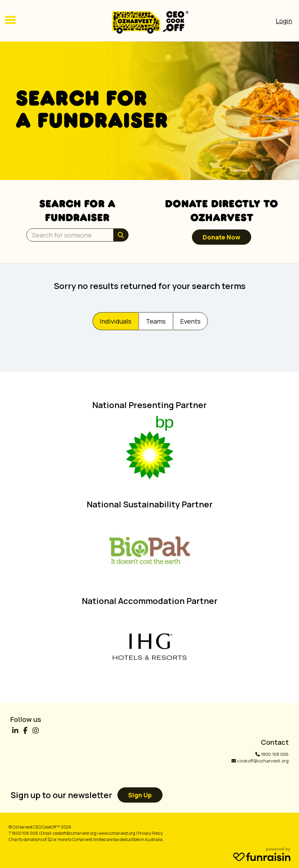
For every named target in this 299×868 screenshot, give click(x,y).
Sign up (140, 795)
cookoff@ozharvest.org (263, 761)
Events (190, 321)
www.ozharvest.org (117, 833)
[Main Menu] (10, 21)
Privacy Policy (150, 833)
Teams (156, 321)
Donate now (222, 237)
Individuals (116, 321)
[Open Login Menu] (284, 21)
